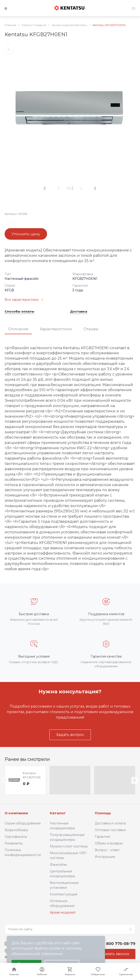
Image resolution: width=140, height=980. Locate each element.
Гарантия (102, 837)
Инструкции (105, 857)
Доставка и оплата (110, 823)
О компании (16, 813)
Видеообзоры (16, 830)
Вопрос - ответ (107, 850)
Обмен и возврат (109, 843)
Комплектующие (64, 894)
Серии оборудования (23, 823)
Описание (18, 329)
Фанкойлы (58, 865)
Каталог (58, 813)
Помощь (103, 813)
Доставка (79, 312)
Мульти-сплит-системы (69, 846)
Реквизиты (14, 843)
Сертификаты (16, 837)
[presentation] (5, 780)
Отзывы (91, 329)
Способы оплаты (19, 312)
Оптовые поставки (110, 830)
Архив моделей (63, 912)
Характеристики (56, 329)
